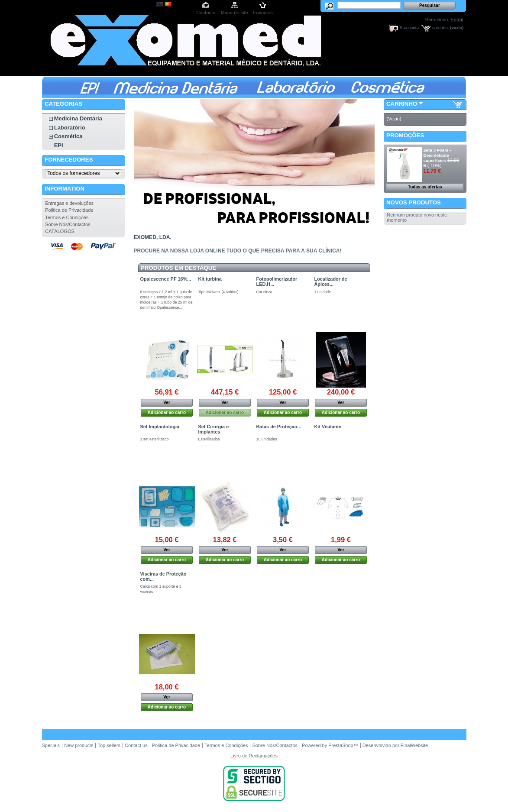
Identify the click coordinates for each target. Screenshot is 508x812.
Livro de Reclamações (254, 756)
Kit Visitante (328, 427)
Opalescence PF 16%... (166, 279)
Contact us (136, 745)
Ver (167, 403)
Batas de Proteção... (279, 427)
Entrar (457, 19)
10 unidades (267, 439)
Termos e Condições (67, 217)
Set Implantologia (160, 427)
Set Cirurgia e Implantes (214, 429)
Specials (51, 745)
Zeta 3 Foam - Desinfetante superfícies (437, 155)
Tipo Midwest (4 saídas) (218, 292)
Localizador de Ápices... (331, 281)
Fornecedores (69, 160)
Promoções (405, 135)
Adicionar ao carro (167, 412)
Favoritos (263, 13)
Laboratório (70, 128)
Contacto (206, 13)
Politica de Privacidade (69, 210)
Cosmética (68, 136)
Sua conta (409, 27)
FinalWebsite (414, 745)
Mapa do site (235, 13)
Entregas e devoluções (69, 203)
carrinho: (440, 27)
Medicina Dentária (78, 118)
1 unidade (323, 292)
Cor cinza (264, 292)
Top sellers (109, 745)
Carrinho (402, 104)
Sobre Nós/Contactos (68, 224)
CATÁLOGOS (60, 231)
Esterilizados (209, 439)
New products (79, 745)
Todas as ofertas (425, 187)
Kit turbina (210, 279)
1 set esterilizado (155, 439)
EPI (59, 145)
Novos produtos (414, 202)
